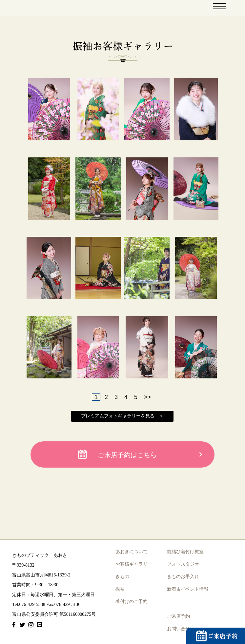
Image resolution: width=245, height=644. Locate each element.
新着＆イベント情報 (188, 589)
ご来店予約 (178, 616)
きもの (122, 577)
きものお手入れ (183, 577)
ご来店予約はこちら (127, 455)
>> (147, 397)
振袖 (120, 589)
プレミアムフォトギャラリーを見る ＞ (122, 416)
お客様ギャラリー (134, 564)
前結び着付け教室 (185, 552)
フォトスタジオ (183, 564)
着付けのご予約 (132, 602)
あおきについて (132, 552)
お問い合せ (178, 629)
